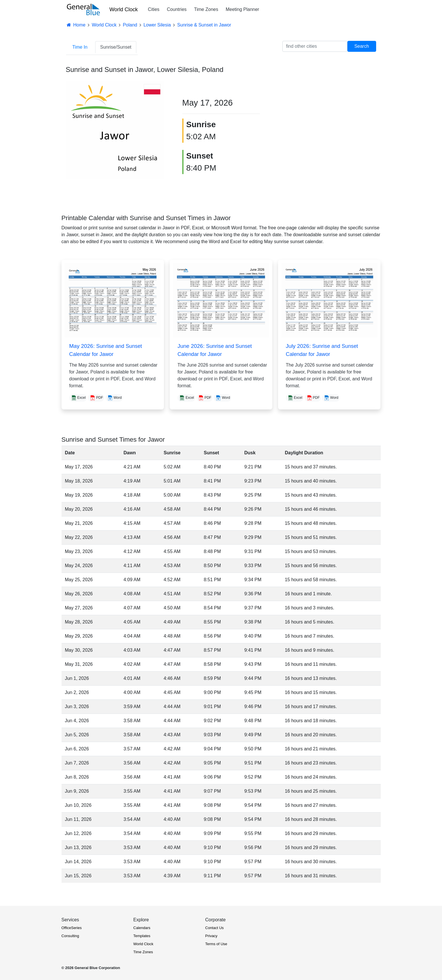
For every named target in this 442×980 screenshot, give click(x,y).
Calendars (142, 928)
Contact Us (215, 928)
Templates (142, 936)
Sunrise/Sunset (116, 47)
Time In (80, 47)
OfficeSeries (72, 928)
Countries (177, 9)
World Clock (124, 9)
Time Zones (206, 9)
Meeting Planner (243, 9)
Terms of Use (216, 944)
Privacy (212, 936)
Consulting (70, 936)
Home (76, 25)
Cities (154, 9)
